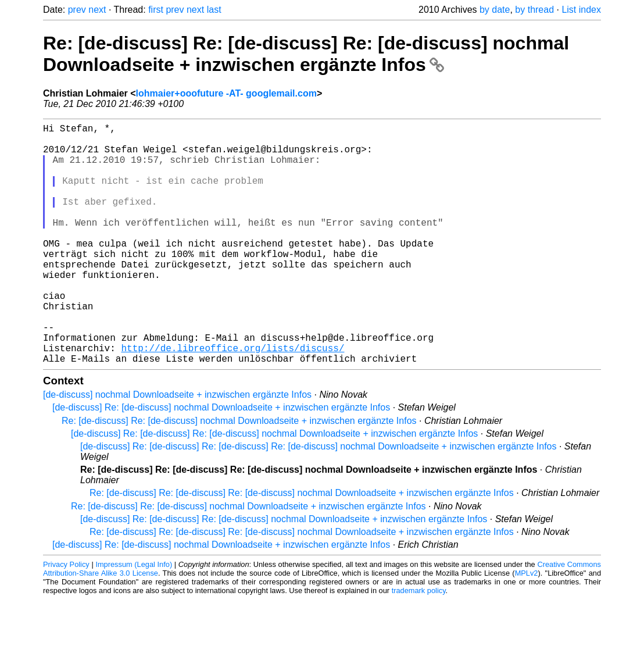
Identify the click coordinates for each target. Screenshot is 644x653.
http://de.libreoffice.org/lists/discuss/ (232, 399)
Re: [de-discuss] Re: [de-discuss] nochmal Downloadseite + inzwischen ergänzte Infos (239, 474)
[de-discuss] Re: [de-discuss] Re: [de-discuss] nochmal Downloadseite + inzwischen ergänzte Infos (274, 487)
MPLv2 (527, 627)
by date (495, 10)
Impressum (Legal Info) (134, 618)
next (97, 10)
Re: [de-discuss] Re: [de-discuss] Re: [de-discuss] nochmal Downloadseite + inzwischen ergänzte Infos (306, 54)
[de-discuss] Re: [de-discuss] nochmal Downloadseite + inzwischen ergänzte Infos (221, 461)
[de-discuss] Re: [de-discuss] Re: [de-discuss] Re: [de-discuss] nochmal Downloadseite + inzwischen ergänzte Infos (319, 500)
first (156, 10)
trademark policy (419, 644)
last (214, 10)
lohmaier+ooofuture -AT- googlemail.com (226, 93)
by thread (534, 10)
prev (77, 10)
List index (581, 10)
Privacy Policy (66, 618)
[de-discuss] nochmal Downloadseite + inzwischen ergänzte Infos (177, 448)
